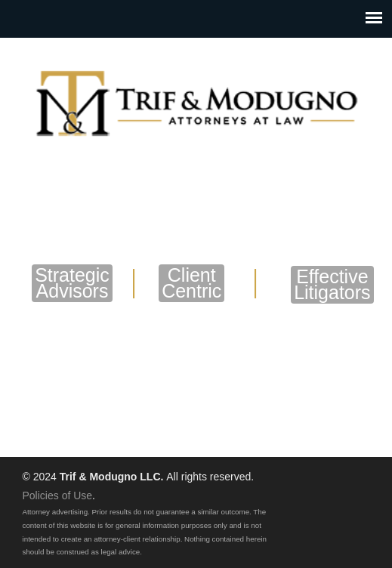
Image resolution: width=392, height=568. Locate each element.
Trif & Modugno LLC (196, 99)
